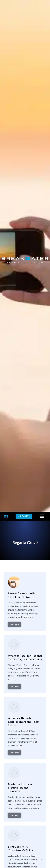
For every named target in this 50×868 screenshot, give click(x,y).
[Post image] (14, 582)
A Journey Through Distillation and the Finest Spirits (24, 722)
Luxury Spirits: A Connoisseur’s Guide (20, 848)
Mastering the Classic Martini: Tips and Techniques (21, 788)
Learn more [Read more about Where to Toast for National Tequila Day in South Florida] (14, 687)
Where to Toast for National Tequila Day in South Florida (25, 657)
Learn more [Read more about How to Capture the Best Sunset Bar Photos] (14, 624)
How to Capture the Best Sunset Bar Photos (23, 595)
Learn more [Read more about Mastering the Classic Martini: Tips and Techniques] (14, 815)
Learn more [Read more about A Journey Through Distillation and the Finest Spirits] (14, 753)
